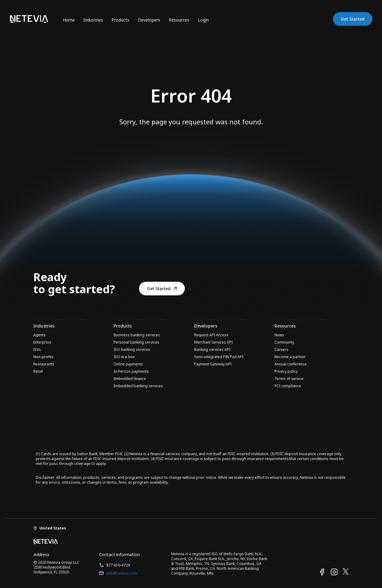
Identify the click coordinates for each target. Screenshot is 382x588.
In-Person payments (131, 371)
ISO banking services (132, 350)
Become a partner (290, 357)
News (279, 335)
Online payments (128, 364)
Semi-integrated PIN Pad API (219, 357)
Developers (149, 20)
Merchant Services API (213, 342)
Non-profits (43, 357)
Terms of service (289, 379)
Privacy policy (286, 371)
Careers (281, 350)
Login (203, 20)
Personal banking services (136, 342)
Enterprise (42, 342)
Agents (40, 335)
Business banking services (137, 335)
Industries (93, 20)
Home (69, 20)
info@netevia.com (118, 573)
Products (120, 20)
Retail (38, 371)
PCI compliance (288, 386)
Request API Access (211, 335)
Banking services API (212, 350)
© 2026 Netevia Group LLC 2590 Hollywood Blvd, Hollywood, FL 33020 (56, 567)
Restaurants (44, 364)
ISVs (37, 350)
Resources (179, 20)
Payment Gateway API (213, 364)
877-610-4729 (115, 565)
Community (284, 342)
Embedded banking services (138, 386)
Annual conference (291, 364)
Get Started (353, 19)
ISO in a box (124, 357)
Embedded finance (130, 379)
